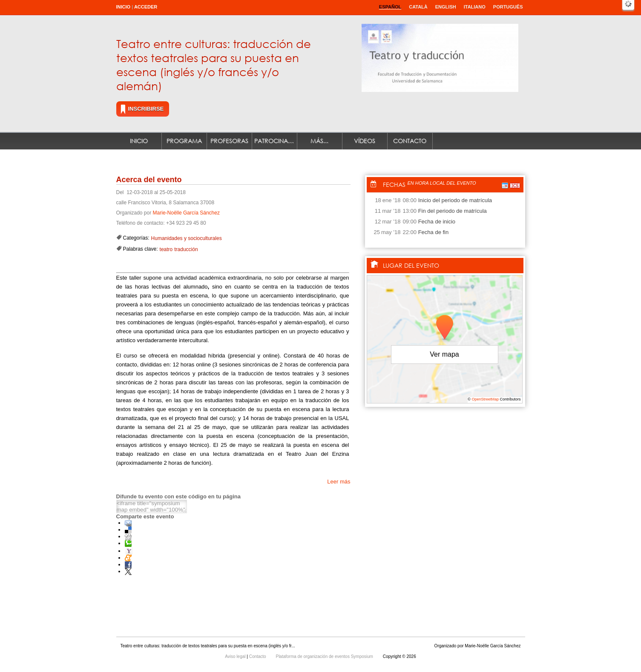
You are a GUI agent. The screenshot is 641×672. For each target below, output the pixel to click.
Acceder (146, 7)
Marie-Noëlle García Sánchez (186, 213)
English (446, 7)
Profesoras (229, 141)
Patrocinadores (276, 141)
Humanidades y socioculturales (187, 238)
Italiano (475, 7)
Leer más (339, 482)
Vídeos (365, 141)
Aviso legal (236, 656)
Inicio (124, 7)
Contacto (410, 141)
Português (508, 7)
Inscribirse (146, 109)
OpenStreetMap (485, 399)
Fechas (394, 184)
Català (418, 7)
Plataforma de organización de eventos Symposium (325, 656)
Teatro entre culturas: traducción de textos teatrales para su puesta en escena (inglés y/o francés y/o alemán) (214, 64)
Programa (184, 141)
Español (390, 7)
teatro (166, 249)
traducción (186, 249)
